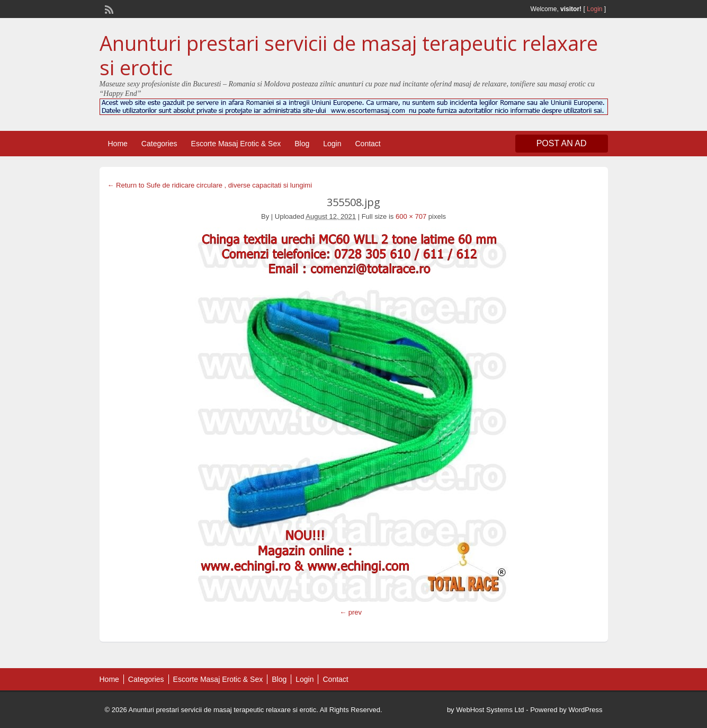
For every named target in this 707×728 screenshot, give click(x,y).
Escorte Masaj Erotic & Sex (236, 144)
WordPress (585, 710)
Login (594, 9)
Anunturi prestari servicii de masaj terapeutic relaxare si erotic (349, 55)
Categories (159, 144)
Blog (302, 144)
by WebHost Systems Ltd (486, 710)
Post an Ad (562, 143)
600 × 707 (411, 216)
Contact (368, 144)
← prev (351, 612)
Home (118, 144)
